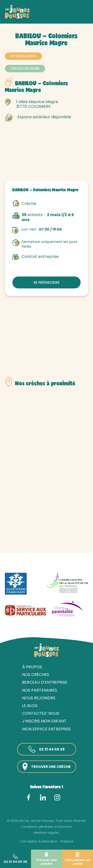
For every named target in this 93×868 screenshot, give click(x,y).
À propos (32, 667)
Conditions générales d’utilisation (46, 827)
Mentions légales (46, 833)
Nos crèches (32, 17)
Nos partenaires (40, 690)
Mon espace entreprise (46, 729)
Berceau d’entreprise (45, 682)
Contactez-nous (41, 713)
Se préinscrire (46, 282)
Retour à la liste (23, 56)
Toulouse (13, 21)
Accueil (11, 17)
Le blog (30, 706)
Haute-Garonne (60, 17)
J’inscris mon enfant (44, 721)
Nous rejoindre (39, 698)
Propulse (67, 841)
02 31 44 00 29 (46, 749)
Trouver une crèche (47, 767)
